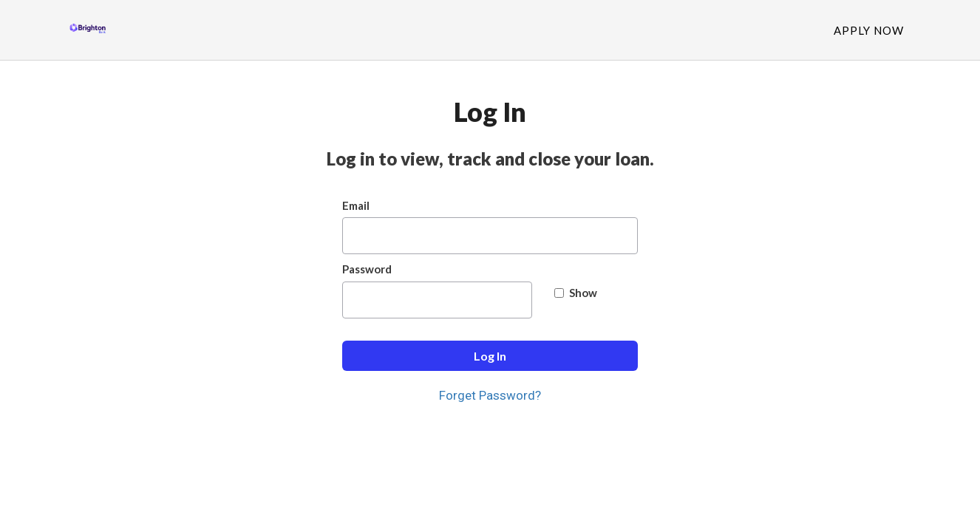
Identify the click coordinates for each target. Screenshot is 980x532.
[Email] (490, 236)
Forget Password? (490, 395)
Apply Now (869, 30)
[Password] (437, 300)
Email (356, 205)
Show (576, 293)
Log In (490, 356)
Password (367, 269)
